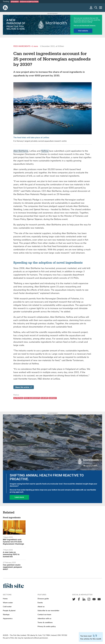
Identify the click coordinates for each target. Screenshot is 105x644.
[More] (101, 8)
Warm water (8, 603)
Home (5, 599)
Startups (6, 615)
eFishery (15, 2)
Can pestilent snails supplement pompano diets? (12, 567)
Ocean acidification (29, 2)
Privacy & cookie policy (47, 626)
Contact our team (44, 615)
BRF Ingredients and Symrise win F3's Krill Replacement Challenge (13, 542)
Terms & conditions (45, 623)
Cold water (7, 607)
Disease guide (43, 599)
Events (40, 603)
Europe (44, 398)
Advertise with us (44, 619)
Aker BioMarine (21, 151)
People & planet (9, 611)
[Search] (96, 8)
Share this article (24, 387)
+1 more (34, 46)
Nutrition (18, 398)
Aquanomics (8, 619)
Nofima (45, 151)
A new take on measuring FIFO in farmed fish (11, 555)
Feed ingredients (22, 46)
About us (41, 607)
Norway (53, 398)
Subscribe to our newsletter (48, 611)
